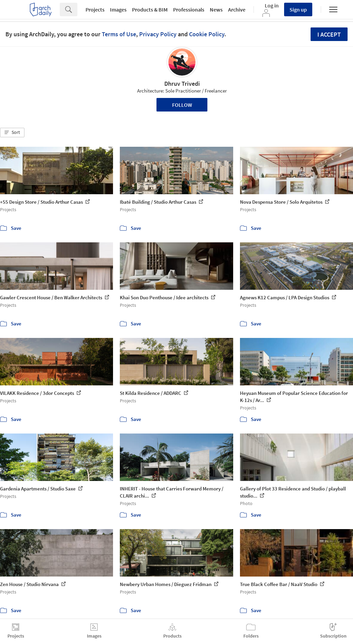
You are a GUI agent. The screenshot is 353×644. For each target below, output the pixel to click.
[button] (12, 133)
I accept (329, 34)
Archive (237, 9)
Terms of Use (119, 34)
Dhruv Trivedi (182, 84)
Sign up (298, 9)
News (216, 9)
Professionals (189, 9)
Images (118, 9)
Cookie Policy (207, 34)
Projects (95, 9)
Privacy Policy (158, 34)
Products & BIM (150, 9)
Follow (182, 105)
